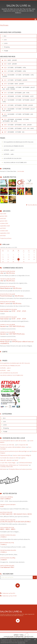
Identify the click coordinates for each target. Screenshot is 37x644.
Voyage (6, 51)
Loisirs (6, 43)
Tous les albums (32, 205)
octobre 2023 (4, 231)
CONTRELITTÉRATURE (6, 467)
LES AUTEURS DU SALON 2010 (12, 158)
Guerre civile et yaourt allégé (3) (22, 455)
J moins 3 (3, 544)
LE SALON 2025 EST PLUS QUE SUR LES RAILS (15, 522)
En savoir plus (21, 643)
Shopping (7, 47)
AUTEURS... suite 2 (9, 150)
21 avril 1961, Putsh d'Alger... (8, 463)
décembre (11, 96)
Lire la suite (21, 171)
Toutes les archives (6, 238)
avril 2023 (3, 236)
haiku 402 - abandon (6, 460)
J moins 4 (3, 552)
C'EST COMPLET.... (6, 499)
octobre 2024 (4, 223)
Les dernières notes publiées (19, 636)
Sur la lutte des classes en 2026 (9, 458)
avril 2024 (3, 228)
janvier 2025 (4, 221)
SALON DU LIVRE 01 (19, 6)
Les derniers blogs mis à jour (9, 636)
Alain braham (5, 311)
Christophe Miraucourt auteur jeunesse (20, 469)
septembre (18, 67)
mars (9, 60)
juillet (33, 87)
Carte (5, 352)
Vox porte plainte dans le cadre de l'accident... (14, 441)
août (9, 64)
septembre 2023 (5, 233)
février (13, 89)
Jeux (5, 36)
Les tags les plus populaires (29, 636)
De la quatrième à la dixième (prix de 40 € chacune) (18, 142)
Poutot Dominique (6, 296)
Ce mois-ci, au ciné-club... (8, 445)
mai (4, 89)
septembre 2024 (5, 226)
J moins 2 (3, 537)
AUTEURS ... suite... (9, 154)
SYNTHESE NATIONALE (25, 463)
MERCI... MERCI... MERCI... (8, 529)
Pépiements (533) (5, 455)
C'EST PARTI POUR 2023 (17, 326)
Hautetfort (22, 635)
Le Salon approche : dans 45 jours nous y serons (16, 514)
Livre (5, 40)
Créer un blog (16, 635)
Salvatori (3, 326)
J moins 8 (3, 560)
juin (24, 93)
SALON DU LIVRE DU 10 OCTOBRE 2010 (15, 162)
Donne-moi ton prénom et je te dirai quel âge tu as (15, 451)
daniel (16, 460)
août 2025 (3, 219)
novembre (11, 75)
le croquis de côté (23, 445)
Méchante (3, 469)
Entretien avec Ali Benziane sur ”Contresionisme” (14, 465)
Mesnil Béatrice (5, 288)
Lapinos (23, 458)
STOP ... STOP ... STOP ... (19, 311)
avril (24, 67)
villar (2, 273)
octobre (11, 67)
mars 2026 (3, 214)
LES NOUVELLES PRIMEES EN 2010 (14, 146)
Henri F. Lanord (5, 303)
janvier (14, 60)
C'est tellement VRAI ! (7, 567)
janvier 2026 (4, 216)
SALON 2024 (10, 273)
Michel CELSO (5, 342)
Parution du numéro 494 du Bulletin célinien (13, 447)
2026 (2, 506)
